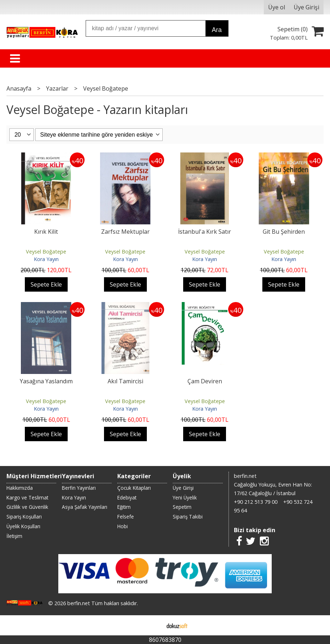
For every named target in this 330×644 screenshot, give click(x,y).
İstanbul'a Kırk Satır (205, 232)
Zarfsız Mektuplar (125, 232)
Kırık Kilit (46, 232)
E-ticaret (153, 625)
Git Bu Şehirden (284, 232)
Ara (217, 30)
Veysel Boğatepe (46, 252)
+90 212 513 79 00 (256, 502)
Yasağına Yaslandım (46, 381)
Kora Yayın (46, 259)
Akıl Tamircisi (125, 381)
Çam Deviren (205, 381)
